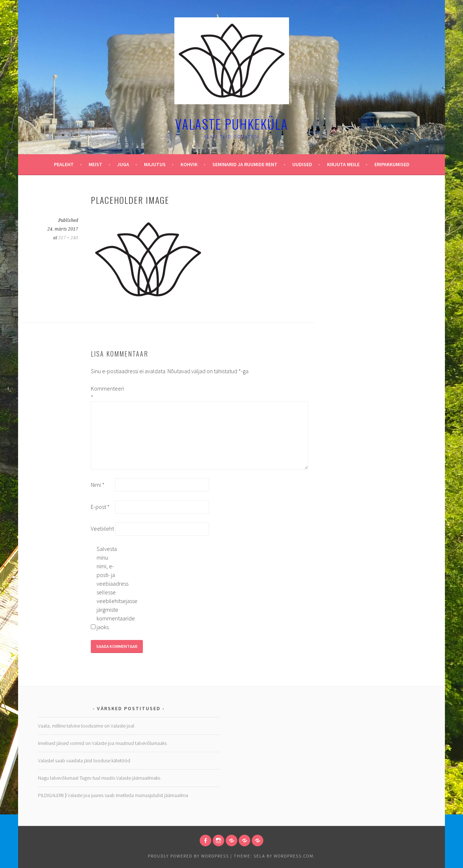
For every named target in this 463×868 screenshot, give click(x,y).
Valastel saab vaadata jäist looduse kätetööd (84, 760)
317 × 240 (68, 238)
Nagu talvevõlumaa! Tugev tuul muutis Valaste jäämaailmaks (99, 778)
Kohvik (189, 164)
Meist (95, 164)
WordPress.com (294, 856)
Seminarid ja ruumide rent (245, 164)
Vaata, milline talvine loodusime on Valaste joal (86, 726)
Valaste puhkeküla (231, 124)
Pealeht (64, 164)
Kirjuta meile (343, 164)
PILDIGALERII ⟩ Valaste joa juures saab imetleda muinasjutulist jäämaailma (113, 795)
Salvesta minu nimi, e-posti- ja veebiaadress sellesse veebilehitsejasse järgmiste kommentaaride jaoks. (108, 588)
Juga (123, 164)
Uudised (302, 164)
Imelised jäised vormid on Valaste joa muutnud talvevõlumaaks (102, 743)
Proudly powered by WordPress (188, 856)
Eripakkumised (392, 164)
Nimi (98, 485)
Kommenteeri (102, 393)
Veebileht (102, 528)
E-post (100, 507)
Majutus (155, 164)
